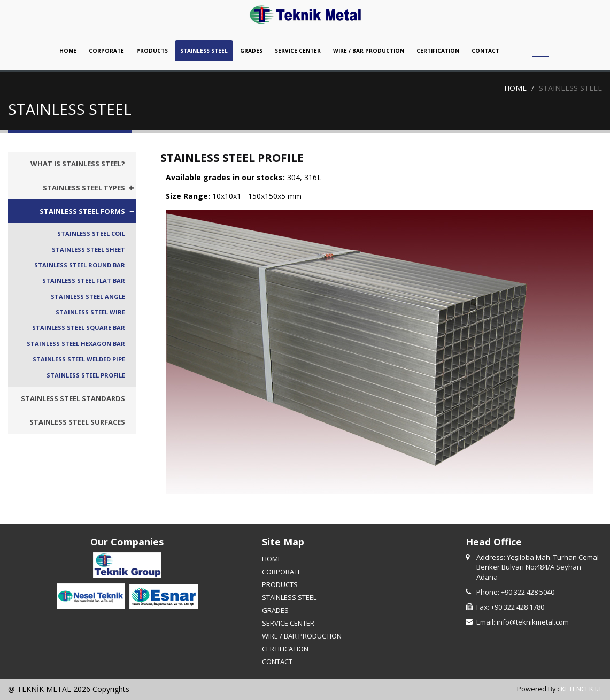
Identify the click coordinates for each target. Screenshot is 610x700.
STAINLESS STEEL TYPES (84, 188)
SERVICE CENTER (298, 51)
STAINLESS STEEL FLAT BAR (84, 281)
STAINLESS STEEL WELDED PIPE (79, 359)
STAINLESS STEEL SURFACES (77, 422)
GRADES (251, 51)
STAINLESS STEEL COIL (91, 233)
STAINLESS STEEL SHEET (88, 249)
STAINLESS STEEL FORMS (82, 211)
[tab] (72, 188)
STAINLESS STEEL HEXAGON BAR (76, 344)
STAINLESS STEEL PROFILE (86, 375)
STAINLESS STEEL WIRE (90, 312)
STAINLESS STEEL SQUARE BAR (79, 328)
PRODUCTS (152, 51)
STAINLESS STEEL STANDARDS (73, 398)
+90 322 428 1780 (518, 607)
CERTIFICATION (438, 51)
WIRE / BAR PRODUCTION (369, 51)
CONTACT (485, 51)
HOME (68, 51)
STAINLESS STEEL (204, 51)
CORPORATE (106, 51)
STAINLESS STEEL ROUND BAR (80, 265)
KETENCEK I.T (581, 689)
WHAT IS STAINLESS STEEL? (78, 164)
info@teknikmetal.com (533, 622)
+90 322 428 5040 (528, 592)
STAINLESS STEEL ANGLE (88, 297)
